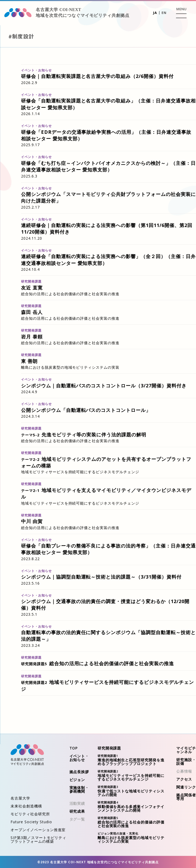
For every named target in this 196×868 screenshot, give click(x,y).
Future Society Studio (31, 822)
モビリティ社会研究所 (30, 814)
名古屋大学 (20, 798)
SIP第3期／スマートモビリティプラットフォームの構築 (38, 839)
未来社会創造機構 (26, 806)
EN (164, 13)
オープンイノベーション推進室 (38, 830)
